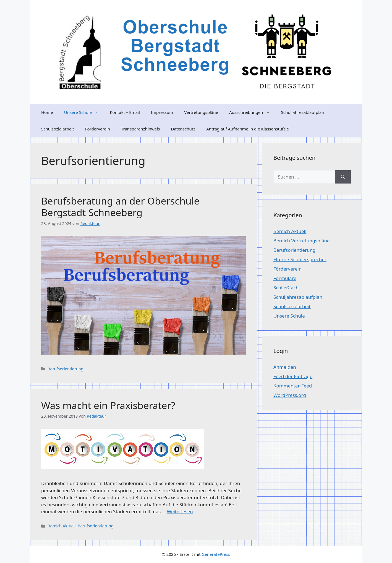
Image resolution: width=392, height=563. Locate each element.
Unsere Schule (84, 112)
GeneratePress (216, 554)
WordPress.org (290, 395)
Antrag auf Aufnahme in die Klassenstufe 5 (248, 129)
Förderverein (98, 129)
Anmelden (285, 367)
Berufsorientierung (66, 369)
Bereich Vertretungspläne (301, 241)
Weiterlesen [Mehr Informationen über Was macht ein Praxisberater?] (180, 511)
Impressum (162, 112)
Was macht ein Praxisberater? (108, 405)
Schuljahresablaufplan (303, 112)
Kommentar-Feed (293, 386)
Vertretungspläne (201, 112)
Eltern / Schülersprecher (300, 259)
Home (47, 112)
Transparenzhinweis (140, 129)
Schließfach (286, 288)
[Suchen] (343, 177)
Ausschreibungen (252, 112)
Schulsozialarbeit (58, 129)
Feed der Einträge (293, 376)
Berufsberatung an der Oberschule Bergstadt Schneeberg (120, 207)
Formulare (285, 278)
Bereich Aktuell (62, 526)
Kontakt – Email (125, 112)
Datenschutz (183, 129)
